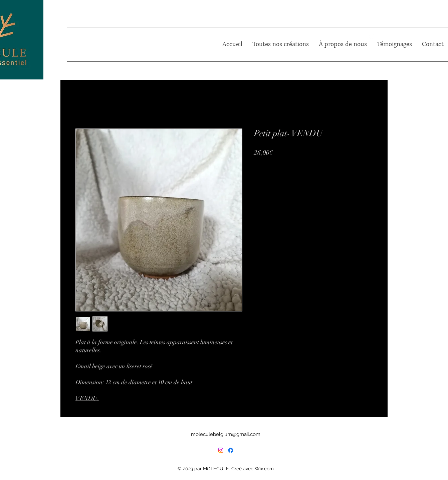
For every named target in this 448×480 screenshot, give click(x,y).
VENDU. (87, 398)
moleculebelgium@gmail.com (226, 434)
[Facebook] (231, 450)
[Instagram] (221, 450)
